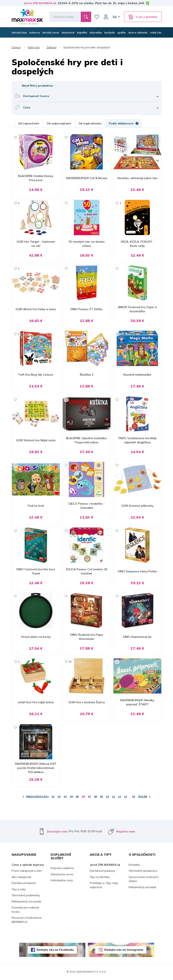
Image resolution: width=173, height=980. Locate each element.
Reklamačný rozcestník (26, 903)
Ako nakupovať (21, 878)
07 (89, 798)
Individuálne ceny (62, 882)
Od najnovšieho (29, 123)
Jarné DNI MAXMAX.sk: (40, 3)
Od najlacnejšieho (59, 123)
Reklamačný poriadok (143, 888)
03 (65, 798)
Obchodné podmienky (26, 896)
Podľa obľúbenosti (124, 123)
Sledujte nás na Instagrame (124, 951)
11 (113, 798)
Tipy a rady (19, 890)
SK (115, 17)
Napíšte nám (126, 833)
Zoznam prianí (97, 17)
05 (77, 798)
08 (95, 798)
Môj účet (106, 17)
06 (83, 798)
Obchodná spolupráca (143, 872)
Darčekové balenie (24, 884)
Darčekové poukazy (102, 872)
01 (53, 798)
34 (133, 798)
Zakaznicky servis (62, 875)
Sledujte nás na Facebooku (55, 951)
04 (71, 798)
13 (126, 798)
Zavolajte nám (57, 833)
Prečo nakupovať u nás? (27, 872)
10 (107, 798)
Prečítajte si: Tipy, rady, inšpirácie (104, 886)
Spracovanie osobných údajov (144, 880)
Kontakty (134, 866)
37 (70, 663)
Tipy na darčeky (100, 878)
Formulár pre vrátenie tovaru (25, 911)
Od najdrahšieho (90, 123)
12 (119, 798)
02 (59, 798)
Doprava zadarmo (62, 869)
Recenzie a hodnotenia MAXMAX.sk (27, 921)
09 (101, 798)
